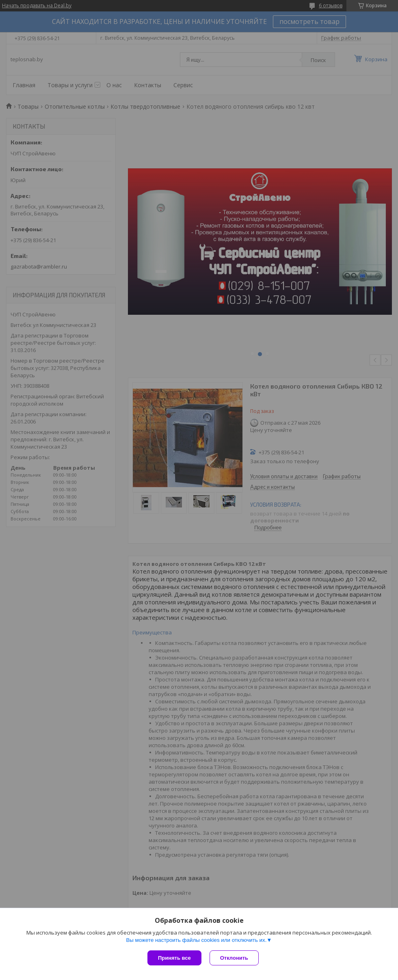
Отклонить (234, 958)
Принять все (174, 958)
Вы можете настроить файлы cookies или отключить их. (196, 940)
